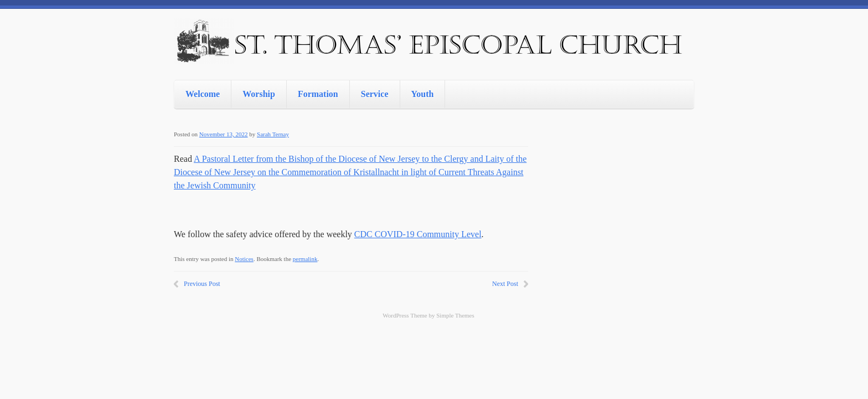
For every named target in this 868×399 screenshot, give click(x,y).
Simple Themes (455, 315)
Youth (423, 94)
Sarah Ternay (273, 134)
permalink (305, 259)
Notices (244, 259)
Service (375, 94)
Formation (318, 94)
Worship (259, 94)
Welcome (203, 94)
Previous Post (202, 284)
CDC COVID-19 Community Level (418, 234)
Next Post (505, 284)
